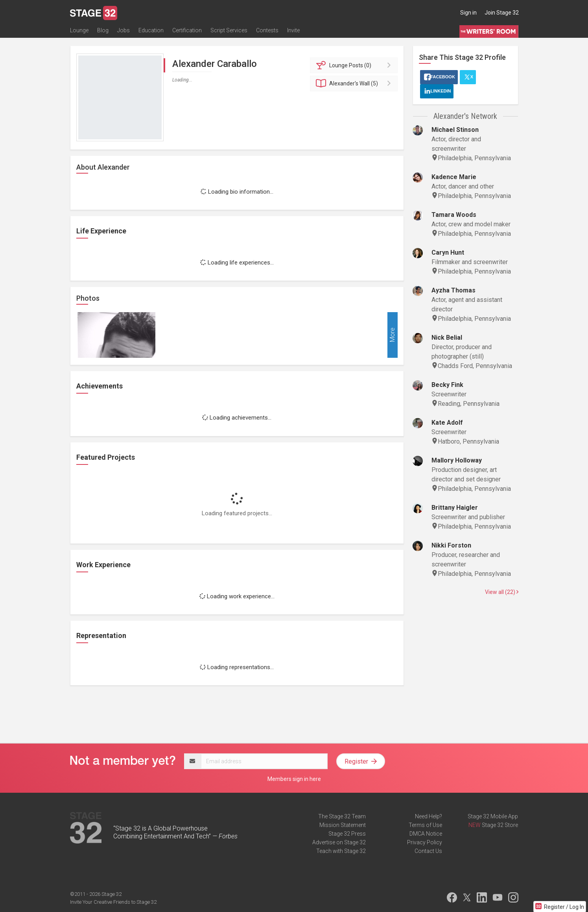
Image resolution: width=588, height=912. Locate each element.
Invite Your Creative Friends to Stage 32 (113, 902)
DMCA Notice (426, 834)
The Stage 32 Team (342, 816)
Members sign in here (294, 779)
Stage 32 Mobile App (493, 816)
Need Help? (429, 816)
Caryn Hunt (448, 253)
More (392, 335)
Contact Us (428, 851)
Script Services (229, 30)
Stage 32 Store (500, 825)
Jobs (123, 30)
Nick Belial (447, 338)
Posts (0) (355, 65)
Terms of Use (425, 825)
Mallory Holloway (457, 460)
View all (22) (502, 592)
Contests (267, 30)
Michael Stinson (455, 130)
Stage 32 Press (347, 834)
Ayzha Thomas (453, 290)
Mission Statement (343, 825)
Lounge (79, 30)
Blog (103, 30)
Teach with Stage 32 (341, 851)
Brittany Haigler (455, 508)
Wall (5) (355, 83)
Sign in (468, 13)
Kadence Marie (454, 177)
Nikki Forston (451, 545)
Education (151, 30)
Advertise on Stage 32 (339, 842)
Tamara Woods (454, 215)
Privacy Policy (425, 842)
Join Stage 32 (502, 13)
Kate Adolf (447, 423)
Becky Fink (447, 385)
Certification (187, 30)
